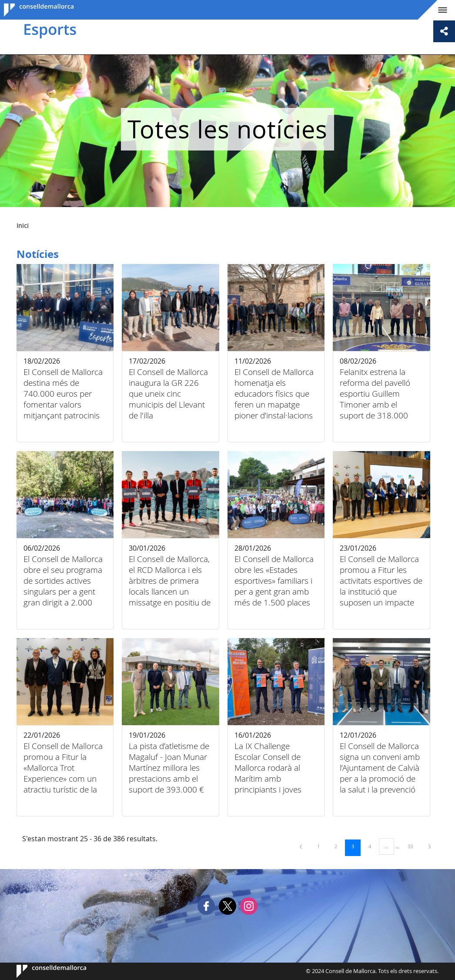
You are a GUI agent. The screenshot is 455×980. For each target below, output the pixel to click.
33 (413, 846)
